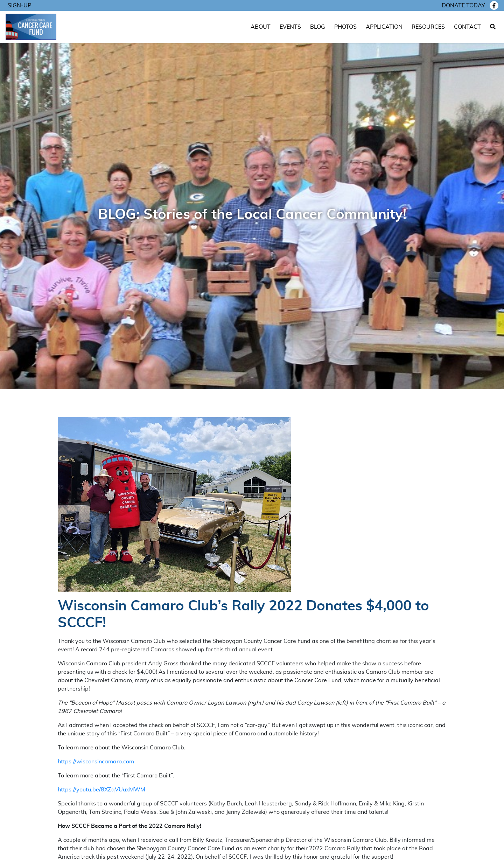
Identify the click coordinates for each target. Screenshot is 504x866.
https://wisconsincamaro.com (96, 762)
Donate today (463, 6)
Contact (467, 27)
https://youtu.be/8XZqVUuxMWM (101, 790)
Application (384, 27)
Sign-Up (19, 6)
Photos (345, 27)
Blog (318, 27)
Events (290, 27)
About (261, 27)
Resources (428, 27)
